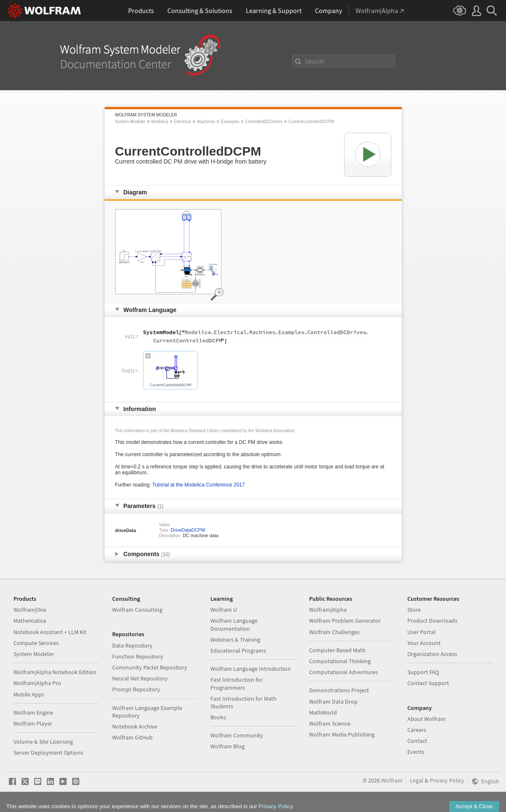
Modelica (160, 122)
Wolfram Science (330, 723)
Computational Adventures (343, 672)
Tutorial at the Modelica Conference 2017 (199, 485)
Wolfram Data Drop (333, 702)
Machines (206, 122)
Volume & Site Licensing (43, 742)
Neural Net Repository (140, 678)
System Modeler (130, 122)
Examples (230, 122)
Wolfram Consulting (137, 610)
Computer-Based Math (337, 650)
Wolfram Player (33, 723)
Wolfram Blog (227, 746)
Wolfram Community (237, 735)
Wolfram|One (30, 610)
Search (315, 62)
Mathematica (30, 621)
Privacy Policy (447, 780)
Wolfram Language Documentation (234, 624)
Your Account (424, 643)
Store (414, 610)
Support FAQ (423, 672)
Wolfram (392, 780)
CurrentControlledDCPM (311, 122)
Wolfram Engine (33, 713)
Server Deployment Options (48, 753)
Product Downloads (432, 621)
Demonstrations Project (339, 690)
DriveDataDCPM (188, 530)
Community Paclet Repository (150, 667)
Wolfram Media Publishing (342, 734)
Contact (417, 741)
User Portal (421, 632)
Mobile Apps (29, 694)
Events (416, 752)
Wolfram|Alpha (328, 610)
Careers (417, 730)
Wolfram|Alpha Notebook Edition (55, 672)
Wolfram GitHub (132, 737)
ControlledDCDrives (264, 122)
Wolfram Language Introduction (251, 669)
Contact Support (428, 683)
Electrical (182, 122)
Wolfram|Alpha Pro (37, 683)
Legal (417, 780)
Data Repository (132, 645)
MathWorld (323, 713)
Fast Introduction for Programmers (237, 683)
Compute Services (36, 643)
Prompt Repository (136, 689)
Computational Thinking (340, 661)
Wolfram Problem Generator (345, 621)
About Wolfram (427, 719)
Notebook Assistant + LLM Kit (50, 632)
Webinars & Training (235, 640)
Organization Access (432, 654)
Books (218, 717)
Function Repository (138, 656)
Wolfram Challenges (334, 632)
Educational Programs (238, 651)
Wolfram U (224, 610)
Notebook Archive (135, 726)
